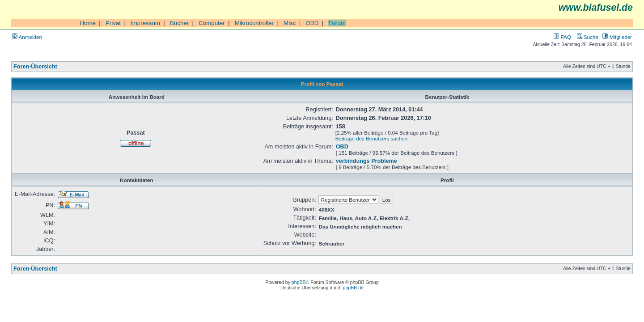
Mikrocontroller (254, 23)
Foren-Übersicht (35, 67)
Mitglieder (617, 37)
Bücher (179, 23)
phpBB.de (353, 288)
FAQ (562, 37)
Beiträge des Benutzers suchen (371, 138)
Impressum (145, 23)
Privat (113, 23)
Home (88, 23)
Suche (588, 37)
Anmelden (27, 37)
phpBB (299, 282)
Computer (212, 23)
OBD (312, 23)
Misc (290, 23)
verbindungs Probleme (366, 161)
